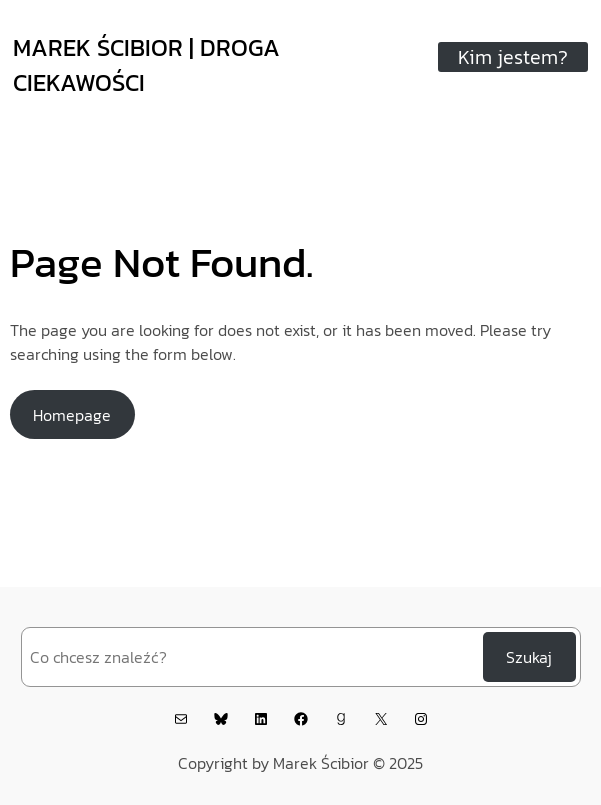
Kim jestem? (513, 57)
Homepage (72, 415)
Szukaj (529, 657)
